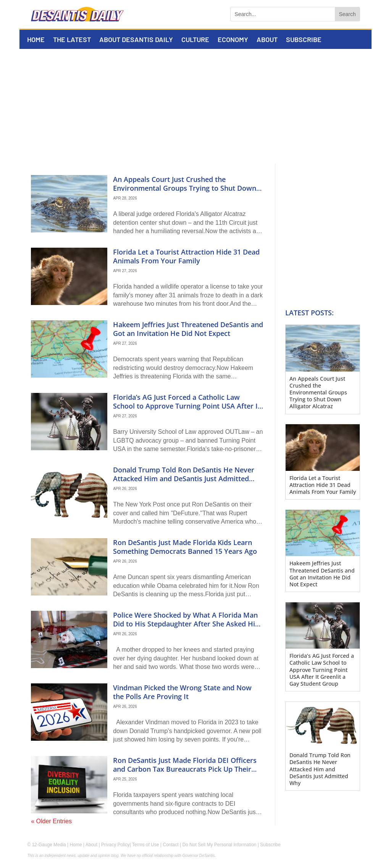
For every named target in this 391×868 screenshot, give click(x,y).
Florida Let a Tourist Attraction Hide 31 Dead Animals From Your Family (186, 256)
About (267, 40)
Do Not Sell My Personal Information (219, 845)
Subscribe (304, 40)
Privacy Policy (116, 845)
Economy (233, 40)
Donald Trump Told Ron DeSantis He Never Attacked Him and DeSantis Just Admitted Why (184, 479)
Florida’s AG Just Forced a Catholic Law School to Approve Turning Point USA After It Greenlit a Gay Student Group (187, 406)
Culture (195, 40)
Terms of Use (146, 845)
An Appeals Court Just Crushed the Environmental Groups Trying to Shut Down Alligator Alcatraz (185, 188)
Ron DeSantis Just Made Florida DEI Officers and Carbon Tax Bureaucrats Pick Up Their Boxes (185, 769)
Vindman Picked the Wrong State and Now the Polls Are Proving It (182, 692)
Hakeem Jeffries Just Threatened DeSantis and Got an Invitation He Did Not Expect (188, 329)
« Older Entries (51, 821)
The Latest (72, 40)
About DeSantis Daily (136, 40)
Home (36, 40)
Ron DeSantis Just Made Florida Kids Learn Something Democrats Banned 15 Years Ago (185, 547)
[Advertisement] (195, 106)
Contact (170, 845)
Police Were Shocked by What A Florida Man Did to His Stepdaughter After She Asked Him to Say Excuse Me (187, 624)
